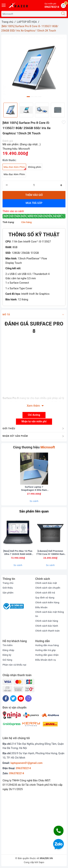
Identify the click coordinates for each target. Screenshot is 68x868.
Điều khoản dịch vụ (46, 660)
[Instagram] (28, 698)
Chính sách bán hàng (47, 621)
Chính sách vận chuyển (48, 588)
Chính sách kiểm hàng (47, 602)
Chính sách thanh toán (48, 631)
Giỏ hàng (7, 660)
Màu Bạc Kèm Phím (14, 174)
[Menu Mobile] (4, 5)
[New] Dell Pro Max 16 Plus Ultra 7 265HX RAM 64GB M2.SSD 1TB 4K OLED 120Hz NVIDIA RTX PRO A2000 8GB (18, 553)
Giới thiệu (8, 588)
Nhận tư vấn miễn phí (34, 421)
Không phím (35, 167)
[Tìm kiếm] (63, 14)
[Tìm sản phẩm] (30, 14)
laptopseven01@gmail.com (26, 763)
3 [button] (36, 97)
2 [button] (32, 97)
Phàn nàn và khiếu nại (14, 665)
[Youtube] (21, 698)
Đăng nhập (8, 650)
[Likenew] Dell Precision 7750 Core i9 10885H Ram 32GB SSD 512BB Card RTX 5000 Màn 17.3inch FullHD (50, 553)
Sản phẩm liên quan (34, 511)
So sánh (34, 501)
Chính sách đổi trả (45, 593)
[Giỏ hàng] (63, 6)
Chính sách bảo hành (47, 626)
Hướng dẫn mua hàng (47, 645)
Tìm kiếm (8, 645)
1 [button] (28, 97)
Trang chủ (8, 583)
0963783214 (23, 768)
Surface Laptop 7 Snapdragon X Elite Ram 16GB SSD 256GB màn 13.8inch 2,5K (34, 489)
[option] (34, 68)
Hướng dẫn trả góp (46, 650)
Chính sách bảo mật (46, 583)
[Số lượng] (34, 185)
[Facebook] (6, 698)
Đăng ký (7, 655)
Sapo (41, 862)
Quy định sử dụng (45, 598)
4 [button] (40, 97)
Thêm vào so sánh (13, 211)
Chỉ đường (34, 415)
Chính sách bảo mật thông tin (50, 614)
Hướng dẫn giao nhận (47, 655)
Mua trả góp (34, 203)
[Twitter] (13, 698)
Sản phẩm (8, 593)
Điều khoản (41, 607)
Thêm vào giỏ (34, 195)
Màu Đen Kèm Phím (15, 168)
